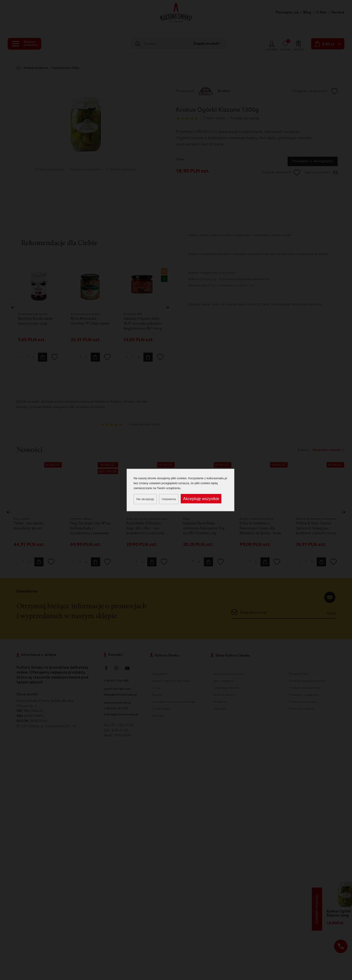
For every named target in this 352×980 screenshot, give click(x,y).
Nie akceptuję (145, 499)
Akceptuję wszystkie (201, 499)
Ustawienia (169, 499)
